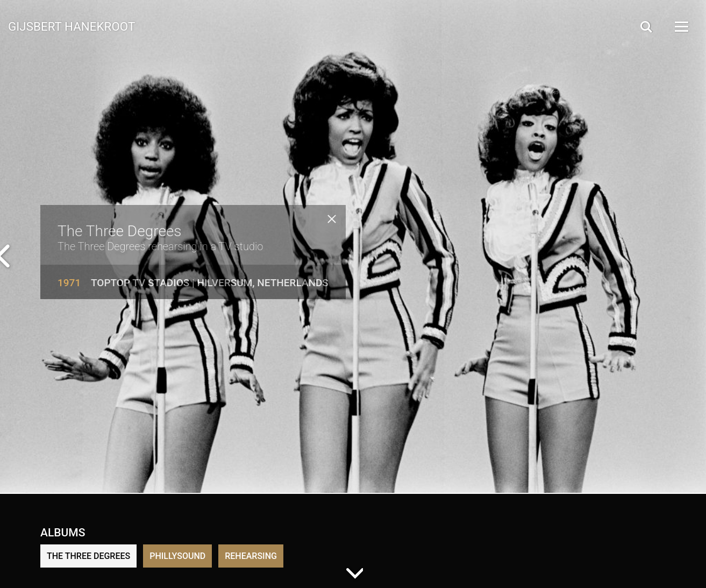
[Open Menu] (681, 27)
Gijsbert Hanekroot (72, 26)
